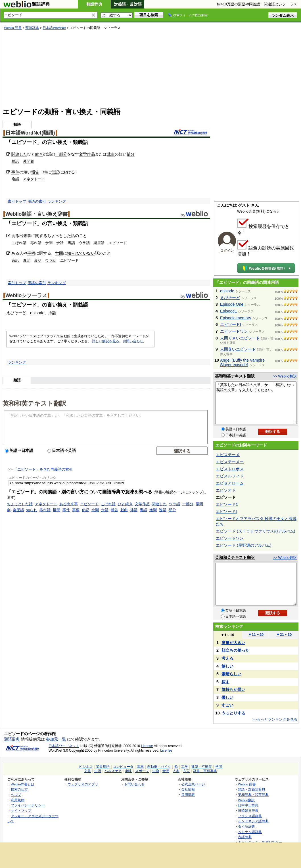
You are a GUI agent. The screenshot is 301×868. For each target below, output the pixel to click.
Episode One (232, 304)
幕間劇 (29, 161)
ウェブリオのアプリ (83, 784)
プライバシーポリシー (28, 805)
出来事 (25, 236)
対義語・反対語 (128, 4)
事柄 (31, 253)
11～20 (256, 635)
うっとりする (233, 713)
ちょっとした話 (20, 504)
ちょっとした (59, 236)
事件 (15, 172)
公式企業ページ (193, 784)
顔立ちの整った (235, 650)
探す (225, 682)
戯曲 (111, 154)
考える (227, 658)
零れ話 (36, 243)
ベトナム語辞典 (250, 832)
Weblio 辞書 (13, 28)
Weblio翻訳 (246, 800)
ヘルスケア (113, 771)
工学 (185, 767)
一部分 (61, 154)
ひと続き (125, 504)
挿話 (15, 161)
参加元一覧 (56, 739)
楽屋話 (99, 243)
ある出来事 (69, 504)
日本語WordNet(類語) (30, 133)
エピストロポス (230, 469)
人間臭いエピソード (238, 349)
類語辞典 (94, 4)
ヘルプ (16, 795)
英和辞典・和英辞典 (253, 795)
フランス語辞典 (250, 816)
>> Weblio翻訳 (285, 376)
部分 (131, 154)
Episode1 (228, 311)
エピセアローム (230, 483)
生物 (156, 771)
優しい (227, 697)
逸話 (15, 179)
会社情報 (188, 789)
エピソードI (231, 324)
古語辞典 (245, 837)
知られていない (81, 253)
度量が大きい (233, 643)
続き (39, 154)
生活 (98, 771)
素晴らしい (231, 674)
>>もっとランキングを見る (275, 719)
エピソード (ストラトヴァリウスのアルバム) (255, 531)
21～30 (284, 635)
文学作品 (87, 154)
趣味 (128, 771)
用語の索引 (37, 201)
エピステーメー (230, 462)
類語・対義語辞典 (252, 789)
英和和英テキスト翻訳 (34, 403)
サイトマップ (21, 811)
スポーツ (142, 771)
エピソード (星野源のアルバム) (243, 545)
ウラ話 (84, 243)
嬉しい (227, 666)
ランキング (57, 201)
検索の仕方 (19, 789)
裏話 (71, 243)
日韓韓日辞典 (248, 811)
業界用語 (103, 767)
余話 (60, 243)
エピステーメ (228, 455)
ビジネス (86, 767)
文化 (87, 771)
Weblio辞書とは (23, 784)
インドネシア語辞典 (253, 821)
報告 (35, 172)
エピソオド (226, 490)
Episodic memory (236, 318)
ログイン (227, 251)
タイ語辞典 (246, 826)
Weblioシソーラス (26, 295)
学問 (219, 767)
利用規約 (18, 800)
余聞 (49, 243)
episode (227, 291)
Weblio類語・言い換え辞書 (36, 214)
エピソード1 (227, 504)
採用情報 (188, 795)
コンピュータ (123, 767)
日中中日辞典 (248, 805)
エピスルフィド (230, 476)
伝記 (55, 172)
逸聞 (27, 260)
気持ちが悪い (233, 689)
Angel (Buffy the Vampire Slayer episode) (242, 362)
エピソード (89, 504)
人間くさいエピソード (240, 338)
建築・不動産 (202, 767)
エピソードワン (234, 331)
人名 (176, 771)
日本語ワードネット (64, 746)
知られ (32, 510)
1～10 (227, 635)
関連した (19, 154)
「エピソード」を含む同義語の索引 (43, 469)
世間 (59, 253)
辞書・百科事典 (205, 771)
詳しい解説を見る (106, 341)
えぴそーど (16, 313)
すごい (227, 705)
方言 (186, 771)
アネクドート (34, 179)
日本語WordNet (54, 28)
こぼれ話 (19, 243)
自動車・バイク (159, 767)
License (147, 746)
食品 (166, 771)
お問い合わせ (133, 341)
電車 (140, 767)
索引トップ (17, 201)
